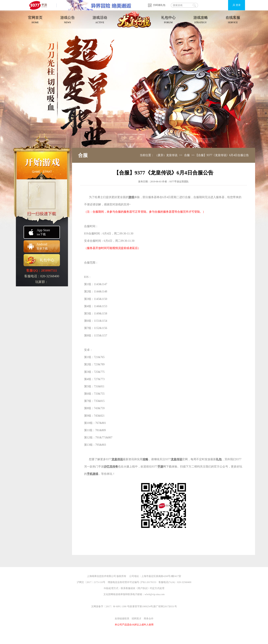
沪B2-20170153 (148, 582)
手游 (160, 467)
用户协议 (143, 588)
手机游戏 (93, 474)
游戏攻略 (201, 20)
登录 (235, 5)
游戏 (131, 197)
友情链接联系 (122, 619)
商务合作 (149, 619)
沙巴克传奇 (111, 467)
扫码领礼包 (159, 5)
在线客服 (233, 20)
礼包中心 (168, 20)
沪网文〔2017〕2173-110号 (91, 582)
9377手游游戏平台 (40, 5)
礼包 (219, 459)
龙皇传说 (117, 459)
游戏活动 (100, 20)
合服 (187, 155)
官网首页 (35, 20)
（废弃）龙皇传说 (166, 155)
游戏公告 (68, 20)
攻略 (145, 459)
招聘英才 (137, 619)
